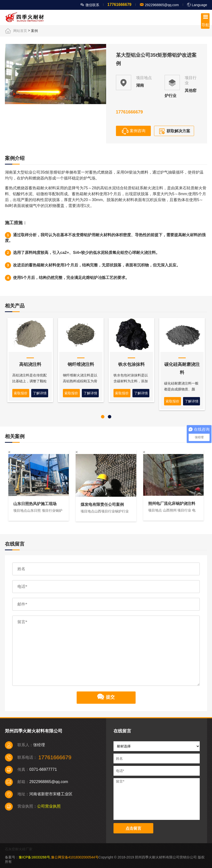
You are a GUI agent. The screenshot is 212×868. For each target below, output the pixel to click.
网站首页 (20, 31)
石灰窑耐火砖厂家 (19, 849)
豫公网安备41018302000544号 (75, 857)
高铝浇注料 (30, 364)
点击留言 (133, 828)
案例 (34, 31)
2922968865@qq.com (161, 5)
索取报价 (21, 393)
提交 (106, 697)
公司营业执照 (49, 806)
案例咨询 (133, 131)
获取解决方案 (174, 131)
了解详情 (40, 393)
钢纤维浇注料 (81, 364)
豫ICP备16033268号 (34, 857)
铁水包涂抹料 (131, 364)
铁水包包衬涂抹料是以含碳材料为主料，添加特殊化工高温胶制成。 (131, 381)
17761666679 (119, 5)
